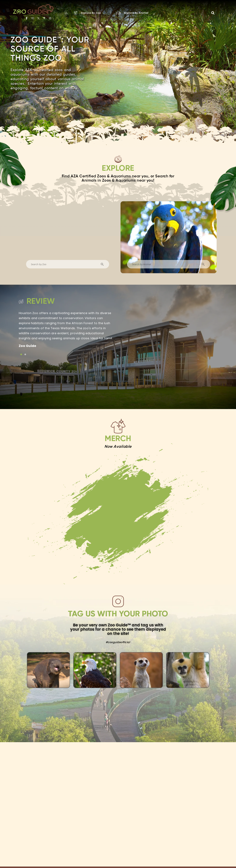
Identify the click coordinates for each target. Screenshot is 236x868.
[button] (213, 13)
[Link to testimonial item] (21, 354)
